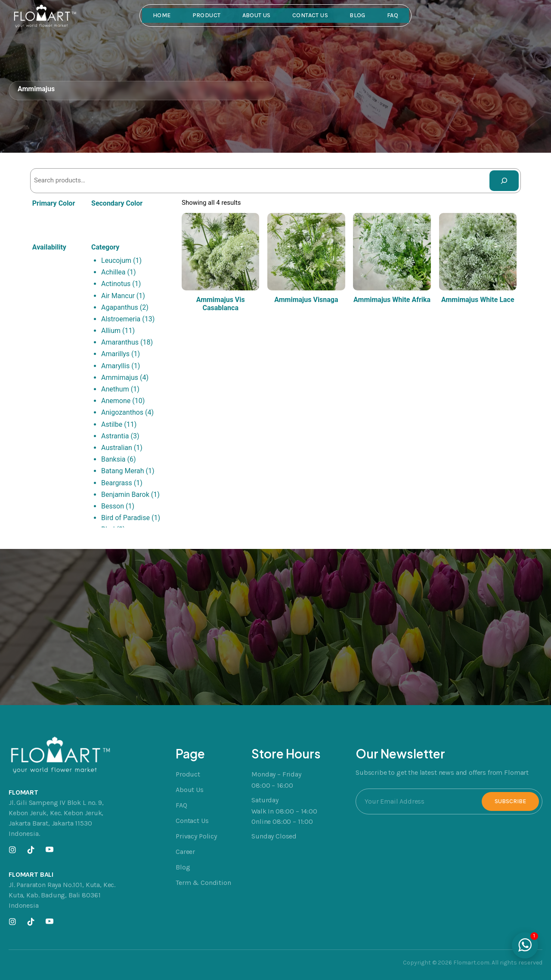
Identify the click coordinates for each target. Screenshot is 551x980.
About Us (257, 15)
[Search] (504, 181)
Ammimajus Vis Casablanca (221, 304)
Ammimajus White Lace (478, 300)
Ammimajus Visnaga (306, 300)
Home (162, 15)
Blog (358, 15)
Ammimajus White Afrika (392, 300)
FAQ (393, 15)
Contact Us (310, 15)
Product (207, 15)
